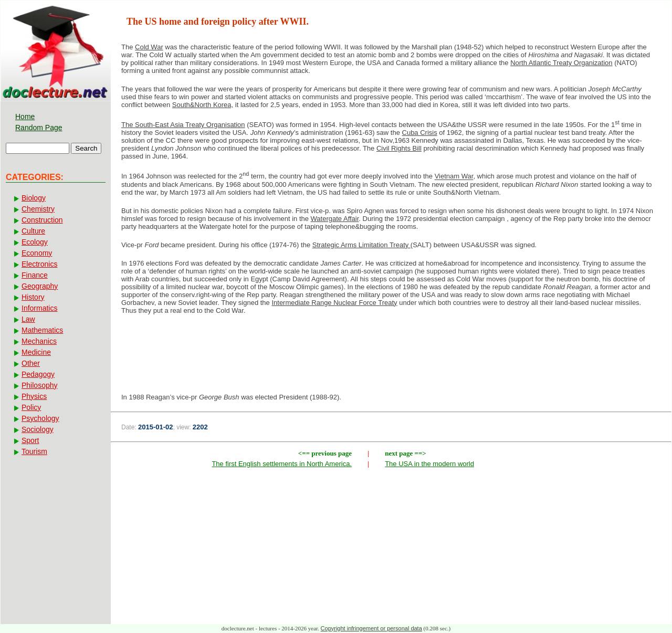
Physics (34, 396)
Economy (37, 253)
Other (31, 363)
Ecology (35, 242)
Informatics (39, 308)
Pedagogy (38, 374)
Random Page (39, 128)
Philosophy (40, 385)
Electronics (39, 264)
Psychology (40, 418)
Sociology (38, 429)
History (33, 297)
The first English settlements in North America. (282, 464)
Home (25, 117)
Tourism (34, 451)
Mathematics (42, 330)
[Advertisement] (391, 357)
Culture (33, 231)
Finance (35, 275)
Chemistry (38, 209)
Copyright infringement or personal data (371, 628)
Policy (31, 407)
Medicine (36, 352)
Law (28, 319)
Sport (30, 440)
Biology (34, 198)
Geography (40, 286)
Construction (42, 220)
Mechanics (39, 341)
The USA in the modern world (429, 464)
